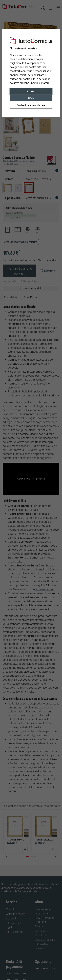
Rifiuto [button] (31, 98)
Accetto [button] (31, 91)
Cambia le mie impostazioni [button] (31, 105)
